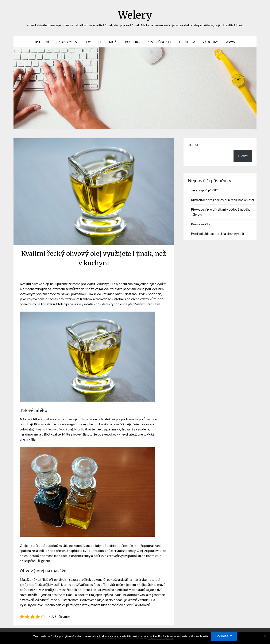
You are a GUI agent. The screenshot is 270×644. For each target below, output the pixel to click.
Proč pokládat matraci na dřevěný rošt (218, 234)
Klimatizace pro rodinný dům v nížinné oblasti (222, 200)
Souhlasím (224, 636)
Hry (88, 42)
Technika (187, 42)
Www (230, 42)
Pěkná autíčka (201, 224)
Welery (135, 15)
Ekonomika (67, 42)
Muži (113, 42)
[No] (265, 636)
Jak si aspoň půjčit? (204, 190)
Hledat (194, 145)
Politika (133, 42)
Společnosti (159, 42)
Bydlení (42, 42)
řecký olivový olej (60, 429)
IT (100, 42)
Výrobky (210, 42)
